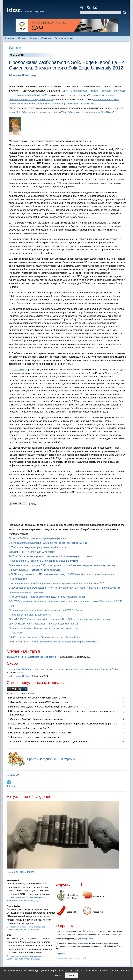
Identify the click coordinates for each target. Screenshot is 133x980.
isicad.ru (90, 931)
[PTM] (9, 935)
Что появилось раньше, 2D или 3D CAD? (31, 615)
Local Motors (18, 370)
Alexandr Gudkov (13, 906)
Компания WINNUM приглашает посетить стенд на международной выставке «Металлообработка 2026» (62, 669)
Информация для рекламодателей (71, 958)
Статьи (22, 38)
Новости (10, 38)
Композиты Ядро (18, 579)
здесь (36, 465)
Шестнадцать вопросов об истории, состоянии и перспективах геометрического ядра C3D (57, 583)
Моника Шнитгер (22, 75)
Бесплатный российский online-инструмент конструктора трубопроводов (48, 742)
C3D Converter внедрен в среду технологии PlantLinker (38, 547)
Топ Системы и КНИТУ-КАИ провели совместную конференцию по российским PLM (53, 642)
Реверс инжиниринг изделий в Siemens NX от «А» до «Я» (41, 733)
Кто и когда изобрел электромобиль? (30, 728)
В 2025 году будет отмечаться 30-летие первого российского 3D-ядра (46, 637)
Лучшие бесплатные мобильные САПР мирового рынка (40, 702)
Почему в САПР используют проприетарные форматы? (38, 538)
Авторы (33, 38)
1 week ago (36, 959)
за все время (27, 693)
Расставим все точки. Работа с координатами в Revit (38, 698)
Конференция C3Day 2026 (21, 676)
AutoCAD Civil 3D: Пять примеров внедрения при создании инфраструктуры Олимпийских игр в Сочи (64, 724)
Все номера (13, 775)
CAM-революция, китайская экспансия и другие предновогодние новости (48, 597)
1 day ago (35, 900)
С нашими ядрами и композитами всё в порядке (34, 570)
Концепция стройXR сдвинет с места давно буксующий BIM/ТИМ (43, 561)
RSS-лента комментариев (21, 872)
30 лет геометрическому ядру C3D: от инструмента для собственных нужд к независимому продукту (62, 565)
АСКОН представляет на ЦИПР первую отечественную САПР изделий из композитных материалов (62, 574)
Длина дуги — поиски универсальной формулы (35, 737)
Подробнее (61, 954)
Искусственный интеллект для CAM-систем (32, 552)
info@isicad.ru (88, 939)
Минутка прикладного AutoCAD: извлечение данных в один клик (44, 707)
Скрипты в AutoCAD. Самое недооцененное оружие (38, 719)
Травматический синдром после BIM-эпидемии (32, 657)
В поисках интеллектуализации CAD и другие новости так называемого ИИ (49, 543)
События (46, 38)
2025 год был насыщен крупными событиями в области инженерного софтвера (51, 556)
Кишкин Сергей (13, 880)
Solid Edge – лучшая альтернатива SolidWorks (87, 112)
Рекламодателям (64, 38)
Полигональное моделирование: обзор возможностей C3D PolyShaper (46, 610)
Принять (71, 975)
